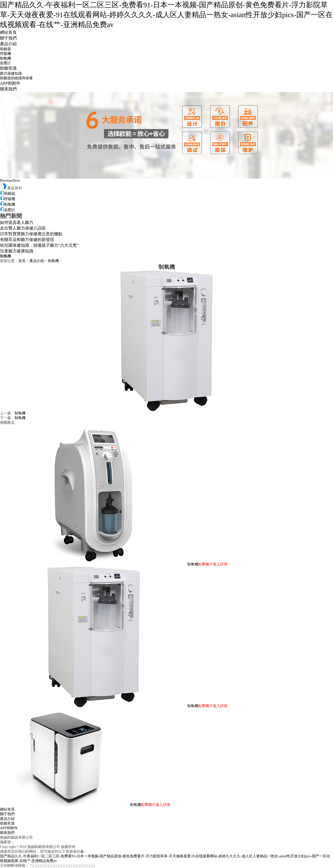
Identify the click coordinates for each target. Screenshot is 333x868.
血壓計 (5, 63)
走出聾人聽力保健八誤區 (23, 228)
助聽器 (5, 49)
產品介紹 (8, 44)
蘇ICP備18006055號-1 (32, 842)
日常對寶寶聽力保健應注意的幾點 (31, 234)
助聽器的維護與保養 (16, 78)
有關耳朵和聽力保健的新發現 (27, 240)
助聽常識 (8, 68)
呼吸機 (5, 54)
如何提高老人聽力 (17, 222)
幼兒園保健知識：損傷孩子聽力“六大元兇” (39, 245)
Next (16, 181)
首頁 (22, 261)
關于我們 (8, 38)
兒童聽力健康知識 (17, 251)
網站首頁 (8, 32)
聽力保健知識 (11, 73)
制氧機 (5, 58)
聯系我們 (8, 89)
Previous (6, 181)
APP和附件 (10, 83)
